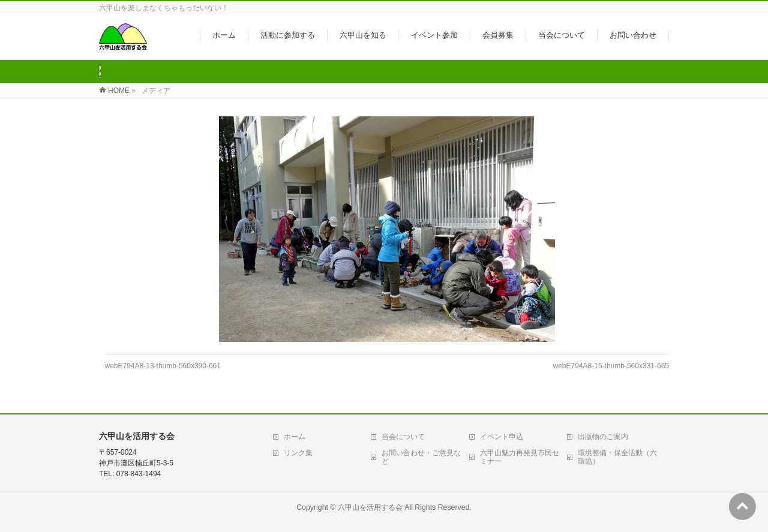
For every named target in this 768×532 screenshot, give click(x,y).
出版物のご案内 (603, 437)
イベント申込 (502, 437)
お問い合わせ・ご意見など (421, 457)
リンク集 (298, 453)
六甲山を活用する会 (370, 507)
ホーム (295, 437)
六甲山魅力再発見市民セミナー (520, 457)
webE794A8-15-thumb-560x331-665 (611, 366)
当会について (403, 437)
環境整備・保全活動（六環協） (617, 457)
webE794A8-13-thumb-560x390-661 (163, 366)
